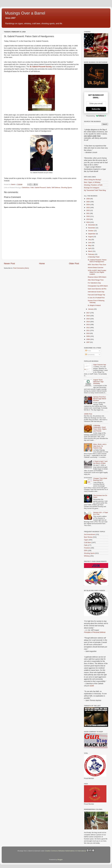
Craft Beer (87, 542)
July (90, 240)
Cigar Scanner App (100, 365)
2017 (88, 313)
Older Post (74, 263)
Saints (49, 188)
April (90, 248)
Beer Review (88, 537)
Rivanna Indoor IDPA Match (97, 277)
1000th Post (88, 414)
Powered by (96, 116)
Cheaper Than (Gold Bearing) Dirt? (100, 479)
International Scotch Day (96, 292)
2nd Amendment (89, 534)
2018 (88, 222)
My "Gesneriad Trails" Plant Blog (95, 190)
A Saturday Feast (94, 257)
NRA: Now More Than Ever (97, 265)
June (90, 243)
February (91, 254)
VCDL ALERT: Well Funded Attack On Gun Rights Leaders (97, 272)
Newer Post (9, 263)
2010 (88, 333)
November (92, 228)
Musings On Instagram (92, 188)
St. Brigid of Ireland (94, 305)
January (91, 309)
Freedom (87, 548)
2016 (88, 316)
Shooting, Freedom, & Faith (93, 185)
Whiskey (87, 556)
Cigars (86, 540)
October (91, 231)
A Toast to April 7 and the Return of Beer (100, 462)
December (92, 225)
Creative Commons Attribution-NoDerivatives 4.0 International (70, 850)
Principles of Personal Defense (95, 632)
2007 (88, 342)
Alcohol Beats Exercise (96, 268)
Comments (90, 355)
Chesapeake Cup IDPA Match (98, 286)
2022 (88, 210)
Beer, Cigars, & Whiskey (92, 182)
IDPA (86, 551)
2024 (88, 205)
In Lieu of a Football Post (96, 298)
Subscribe (96, 109)
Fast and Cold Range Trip (96, 295)
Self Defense (56, 188)
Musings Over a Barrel (25, 13)
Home (42, 263)
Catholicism (26, 188)
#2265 (92, 686)
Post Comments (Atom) (21, 268)
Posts (88, 351)
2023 (88, 207)
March (90, 251)
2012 (88, 328)
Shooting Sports (67, 188)
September (92, 234)
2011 (88, 330)
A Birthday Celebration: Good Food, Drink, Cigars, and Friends (100, 428)
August (91, 237)
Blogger (60, 860)
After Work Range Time (96, 280)
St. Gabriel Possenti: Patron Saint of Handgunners (97, 261)
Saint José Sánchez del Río (97, 289)
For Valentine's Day (94, 283)
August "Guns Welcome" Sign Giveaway (98, 382)
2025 (88, 202)
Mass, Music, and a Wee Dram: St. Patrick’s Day (100, 446)
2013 (88, 325)
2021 (88, 213)
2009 (88, 336)
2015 (88, 319)
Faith (32, 188)
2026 (88, 199)
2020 (88, 216)
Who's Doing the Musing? (93, 180)
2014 (88, 322)
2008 (88, 339)
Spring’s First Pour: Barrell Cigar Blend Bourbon (100, 399)
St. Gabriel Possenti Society (41, 67)
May (90, 245)
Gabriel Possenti (40, 188)
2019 (88, 219)
